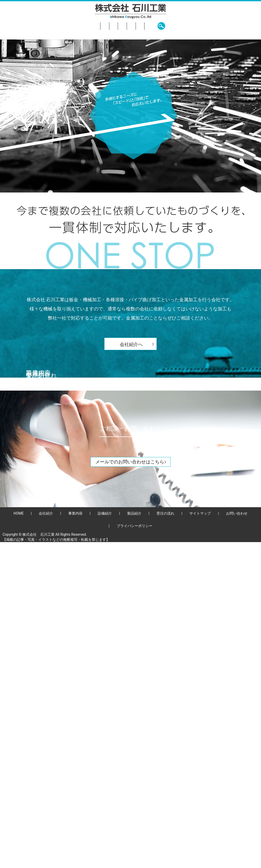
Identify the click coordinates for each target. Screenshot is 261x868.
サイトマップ (200, 839)
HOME (48, 26)
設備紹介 (115, 26)
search (214, 26)
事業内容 (92, 26)
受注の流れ (163, 26)
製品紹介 (138, 26)
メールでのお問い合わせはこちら (130, 788)
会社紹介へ (131, 344)
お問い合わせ (191, 26)
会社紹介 (69, 26)
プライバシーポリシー (135, 852)
